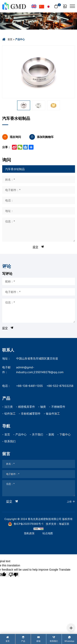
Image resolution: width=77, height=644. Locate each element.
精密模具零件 (27, 407)
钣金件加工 (53, 413)
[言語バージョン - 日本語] (49, 6)
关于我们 (38, 434)
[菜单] (72, 6)
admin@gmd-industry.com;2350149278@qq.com (40, 370)
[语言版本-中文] (42, 6)
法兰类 (9, 407)
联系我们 (10, 441)
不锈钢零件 (58, 407)
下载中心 (65, 434)
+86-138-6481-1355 (29, 386)
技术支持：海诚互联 (58, 524)
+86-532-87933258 (60, 386)
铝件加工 (10, 413)
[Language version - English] (34, 6)
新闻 (51, 434)
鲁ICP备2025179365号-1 (26, 524)
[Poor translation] (13, 574)
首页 (10, 39)
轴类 (43, 407)
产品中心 (21, 434)
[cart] (57, 6)
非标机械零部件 (31, 413)
